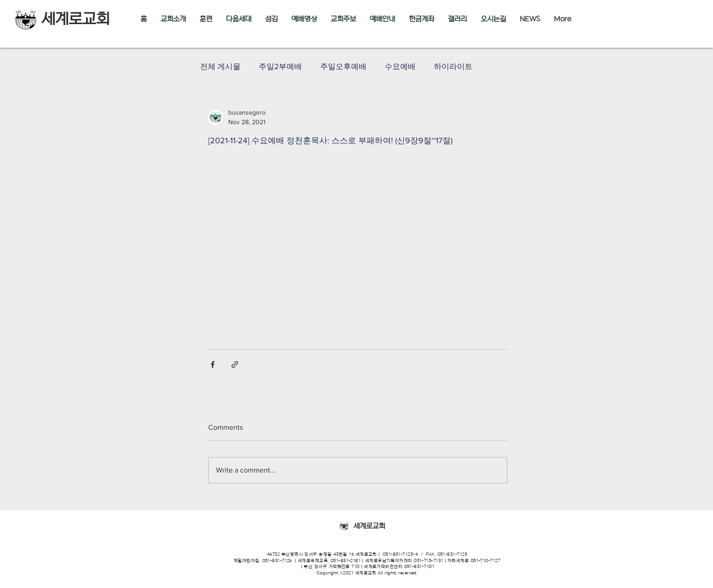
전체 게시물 (220, 66)
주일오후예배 (343, 66)
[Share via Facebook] (213, 364)
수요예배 (400, 66)
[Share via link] (235, 364)
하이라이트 (453, 66)
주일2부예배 (280, 66)
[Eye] (344, 526)
